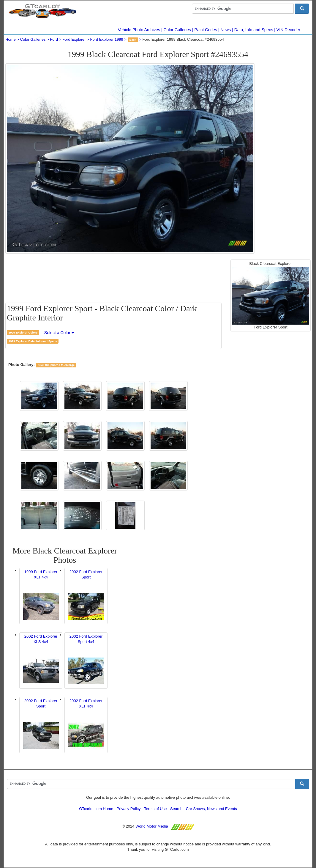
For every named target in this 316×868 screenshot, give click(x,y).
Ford (54, 39)
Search (176, 809)
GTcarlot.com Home (96, 809)
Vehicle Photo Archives (139, 30)
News (226, 30)
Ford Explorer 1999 (106, 39)
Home (11, 39)
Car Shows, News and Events (211, 809)
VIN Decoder (288, 30)
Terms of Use (155, 809)
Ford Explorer (74, 39)
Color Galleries (177, 30)
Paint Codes (206, 30)
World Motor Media (152, 826)
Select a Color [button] (59, 333)
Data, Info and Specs (254, 30)
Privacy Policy (129, 809)
